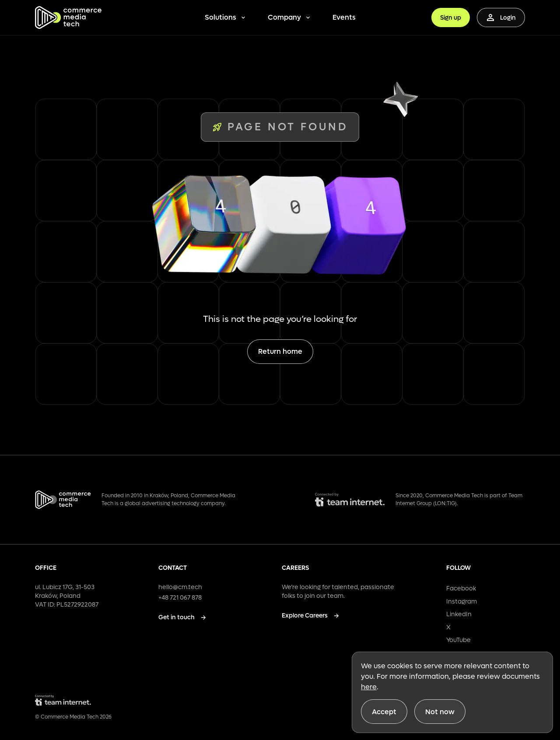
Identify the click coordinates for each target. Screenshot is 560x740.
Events (344, 17)
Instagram (462, 602)
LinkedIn (459, 614)
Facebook (461, 588)
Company (290, 17)
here (369, 687)
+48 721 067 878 (180, 598)
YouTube (458, 640)
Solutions (226, 17)
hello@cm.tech (180, 587)
